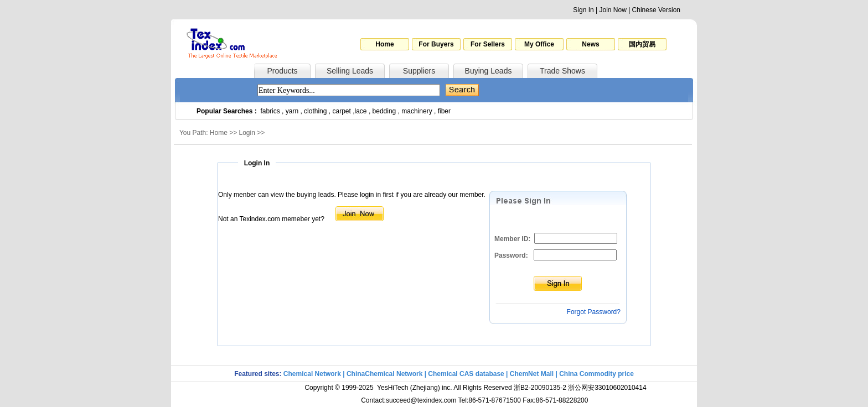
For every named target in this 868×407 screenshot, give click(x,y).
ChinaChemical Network (384, 374)
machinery (417, 111)
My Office (539, 44)
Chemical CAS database (466, 374)
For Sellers (488, 44)
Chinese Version (656, 10)
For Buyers (436, 44)
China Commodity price (596, 374)
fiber (444, 111)
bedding (384, 111)
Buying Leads (489, 71)
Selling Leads (350, 71)
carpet (342, 111)
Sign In (583, 10)
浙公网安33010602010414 (607, 388)
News (590, 44)
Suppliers (419, 71)
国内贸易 (642, 44)
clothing (315, 111)
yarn (292, 111)
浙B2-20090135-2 (540, 388)
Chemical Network (313, 374)
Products (282, 71)
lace (361, 111)
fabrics (270, 111)
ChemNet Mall (532, 374)
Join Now (613, 10)
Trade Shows (562, 71)
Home (384, 44)
